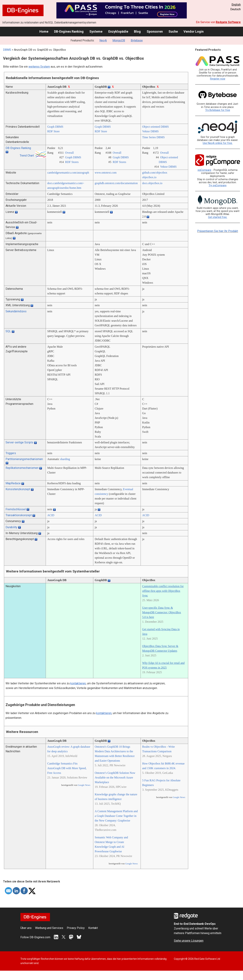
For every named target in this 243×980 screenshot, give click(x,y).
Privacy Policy (76, 928)
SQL (8, 331)
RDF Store (53, 131)
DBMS (7, 50)
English (236, 5)
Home (44, 31)
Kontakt (93, 928)
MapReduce (13, 483)
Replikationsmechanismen (22, 468)
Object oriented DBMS (155, 127)
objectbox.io (149, 177)
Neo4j (103, 40)
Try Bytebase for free (218, 110)
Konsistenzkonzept (18, 489)
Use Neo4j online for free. (218, 143)
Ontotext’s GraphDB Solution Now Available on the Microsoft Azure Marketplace (115, 777)
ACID (51, 515)
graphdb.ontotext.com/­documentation (116, 183)
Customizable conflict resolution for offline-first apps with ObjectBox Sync (163, 591)
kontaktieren (78, 683)
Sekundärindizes (16, 311)
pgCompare (204, 170)
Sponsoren (155, 31)
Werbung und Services (49, 928)
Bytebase (137, 40)
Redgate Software (228, 22)
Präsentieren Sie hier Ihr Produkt (218, 231)
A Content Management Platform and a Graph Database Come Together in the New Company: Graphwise (116, 816)
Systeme (96, 31)
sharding (65, 459)
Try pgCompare (218, 185)
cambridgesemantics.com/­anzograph (68, 173)
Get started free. (218, 217)
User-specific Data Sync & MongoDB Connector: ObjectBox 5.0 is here (162, 612)
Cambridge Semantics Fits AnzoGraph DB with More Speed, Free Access (67, 768)
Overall (69, 153)
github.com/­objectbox (155, 173)
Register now (218, 79)
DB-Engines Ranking (69, 31)
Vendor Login (194, 31)
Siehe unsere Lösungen (189, 941)
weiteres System (39, 67)
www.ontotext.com (106, 173)
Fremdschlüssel (16, 509)
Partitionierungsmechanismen (24, 459)
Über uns (26, 928)
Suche (173, 31)
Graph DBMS (55, 127)
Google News (84, 785)
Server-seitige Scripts (19, 442)
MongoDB (119, 40)
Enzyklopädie (118, 31)
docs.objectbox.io (152, 183)
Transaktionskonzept (19, 515)
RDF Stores (72, 162)
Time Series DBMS (153, 137)
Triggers (11, 453)
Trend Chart (27, 156)
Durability (11, 527)
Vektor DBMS (150, 131)
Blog (137, 31)
